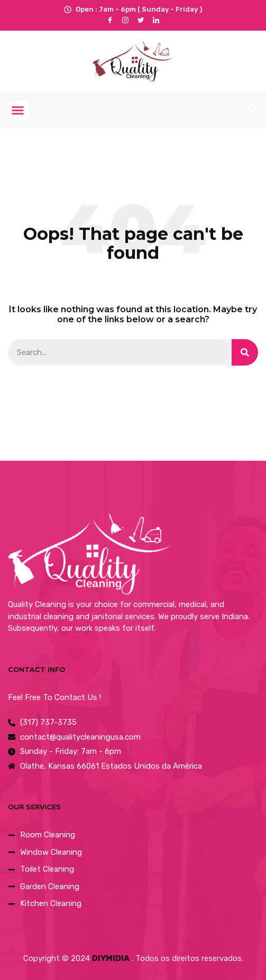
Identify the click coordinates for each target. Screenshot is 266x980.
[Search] (245, 352)
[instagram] (126, 20)
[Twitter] (141, 20)
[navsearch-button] (253, 109)
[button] (18, 110)
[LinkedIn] (156, 20)
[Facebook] (110, 20)
